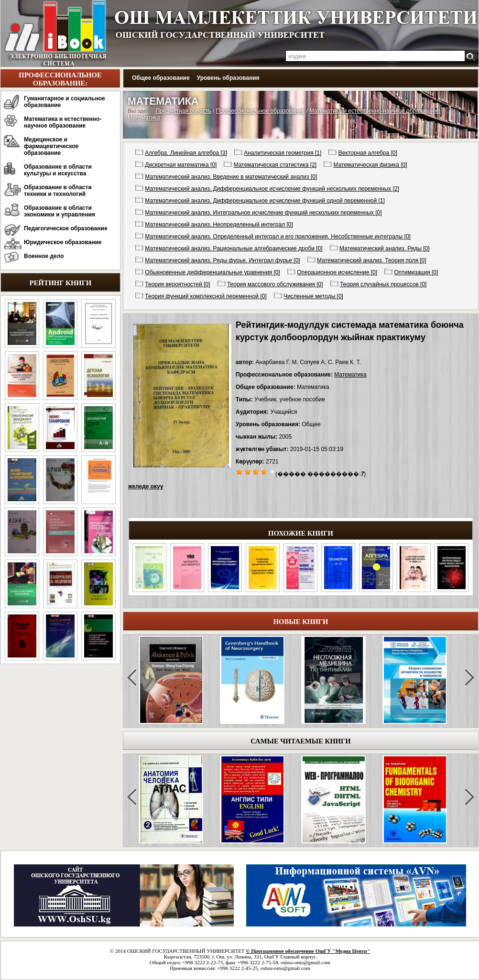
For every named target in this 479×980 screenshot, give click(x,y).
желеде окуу (146, 486)
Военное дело (44, 256)
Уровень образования (228, 78)
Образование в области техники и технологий (58, 191)
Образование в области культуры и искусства (58, 170)
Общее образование (161, 78)
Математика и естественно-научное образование (63, 122)
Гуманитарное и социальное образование (65, 102)
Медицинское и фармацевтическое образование (51, 146)
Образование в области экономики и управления (60, 211)
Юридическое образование (63, 242)
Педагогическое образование (66, 228)
